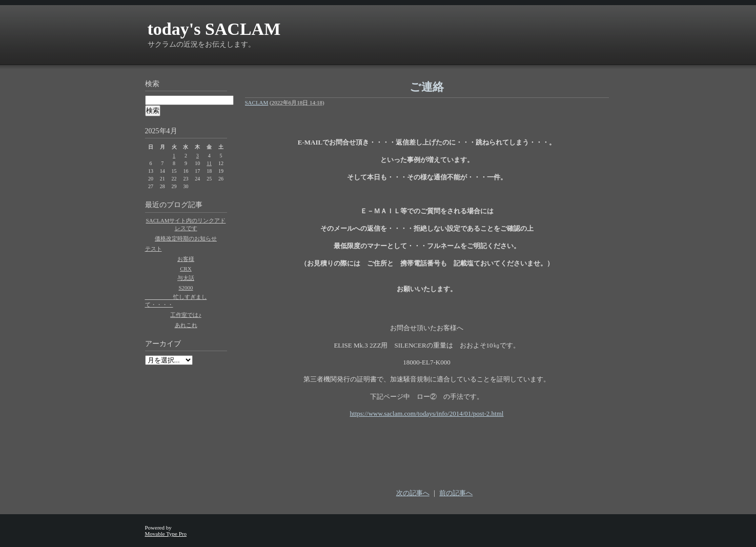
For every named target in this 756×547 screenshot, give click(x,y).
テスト (154, 249)
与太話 (186, 278)
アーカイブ (163, 344)
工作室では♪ (186, 315)
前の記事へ (456, 493)
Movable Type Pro (166, 534)
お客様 (186, 259)
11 (209, 163)
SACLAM (257, 103)
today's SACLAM (214, 29)
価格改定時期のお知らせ (186, 238)
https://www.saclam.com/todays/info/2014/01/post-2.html (427, 413)
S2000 (186, 288)
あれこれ (186, 325)
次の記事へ (413, 493)
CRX (186, 269)
